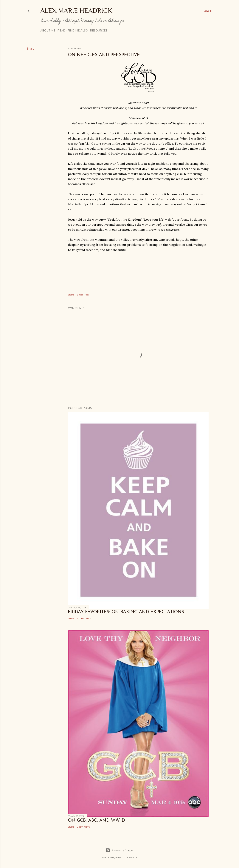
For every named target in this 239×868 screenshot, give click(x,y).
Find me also (78, 31)
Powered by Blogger (119, 850)
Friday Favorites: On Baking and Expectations (126, 612)
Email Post (83, 295)
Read (61, 31)
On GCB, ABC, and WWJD (96, 820)
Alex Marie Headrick (76, 10)
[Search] (207, 11)
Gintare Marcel (129, 857)
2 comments (84, 618)
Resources (99, 31)
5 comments (84, 827)
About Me (48, 31)
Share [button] (31, 49)
